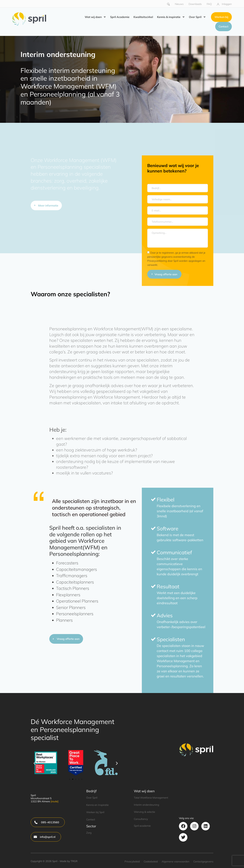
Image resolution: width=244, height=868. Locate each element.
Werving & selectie (144, 812)
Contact (91, 819)
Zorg (89, 833)
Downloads (195, 4)
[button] (34, 763)
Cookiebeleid (151, 861)
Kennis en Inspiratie (97, 805)
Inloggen (227, 4)
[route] (55, 801)
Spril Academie (120, 17)
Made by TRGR (69, 861)
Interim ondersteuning (146, 805)
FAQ (209, 4)
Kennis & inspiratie (171, 17)
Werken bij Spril (95, 812)
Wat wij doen (95, 17)
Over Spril (197, 17)
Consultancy (141, 819)
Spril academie (142, 826)
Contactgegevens (203, 861)
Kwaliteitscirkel (143, 17)
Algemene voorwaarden (176, 861)
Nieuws (179, 4)
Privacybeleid (132, 861)
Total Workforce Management (151, 798)
